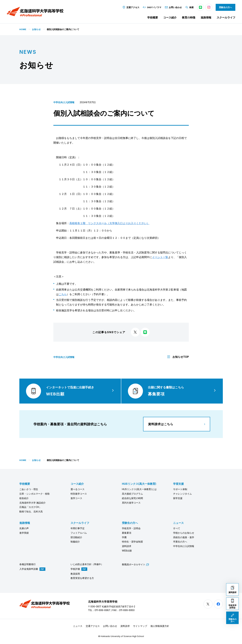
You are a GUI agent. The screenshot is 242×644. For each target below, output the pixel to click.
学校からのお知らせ (184, 533)
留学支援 (178, 498)
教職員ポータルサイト (136, 564)
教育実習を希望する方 (82, 578)
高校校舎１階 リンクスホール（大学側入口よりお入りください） (109, 223)
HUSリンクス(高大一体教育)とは (139, 489)
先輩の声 (24, 528)
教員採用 (75, 574)
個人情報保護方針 (160, 626)
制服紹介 (75, 542)
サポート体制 (180, 489)
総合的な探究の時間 (132, 498)
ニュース (178, 523)
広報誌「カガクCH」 (30, 507)
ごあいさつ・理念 (29, 489)
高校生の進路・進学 (184, 537)
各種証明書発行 (28, 564)
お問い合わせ (173, 7)
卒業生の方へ (180, 542)
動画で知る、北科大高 (31, 511)
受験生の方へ (225, 7)
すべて (177, 528)
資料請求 (127, 546)
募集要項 (127, 533)
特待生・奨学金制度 (132, 542)
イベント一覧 (160, 257)
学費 (124, 537)
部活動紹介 (76, 537)
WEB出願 (127, 551)
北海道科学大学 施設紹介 (33, 503)
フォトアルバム (79, 533)
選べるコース (78, 489)
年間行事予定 (78, 528)
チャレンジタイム (182, 494)
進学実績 (24, 533)
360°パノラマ (152, 7)
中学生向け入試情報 (64, 102)
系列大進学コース (131, 503)
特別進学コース (79, 494)
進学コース (76, 498)
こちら (63, 294)
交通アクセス (131, 7)
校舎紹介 (24, 498)
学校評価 (75, 569)
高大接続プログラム (132, 494)
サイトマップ (140, 626)
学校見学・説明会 (131, 528)
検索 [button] (189, 7)
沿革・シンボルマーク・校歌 (35, 494)
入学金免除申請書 (29, 569)
